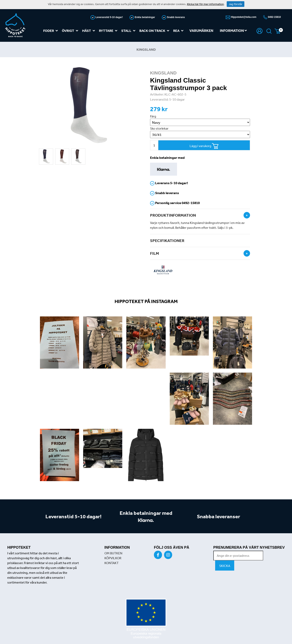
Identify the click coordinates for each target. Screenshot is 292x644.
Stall (129, 31)
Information (233, 31)
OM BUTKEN (113, 553)
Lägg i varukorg (204, 146)
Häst (89, 31)
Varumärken (201, 31)
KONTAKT (112, 563)
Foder (51, 31)
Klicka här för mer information (205, 4)
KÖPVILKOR (113, 558)
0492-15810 (274, 17)
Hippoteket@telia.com (243, 17)
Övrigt (71, 31)
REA (179, 31)
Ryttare (109, 31)
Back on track (155, 31)
